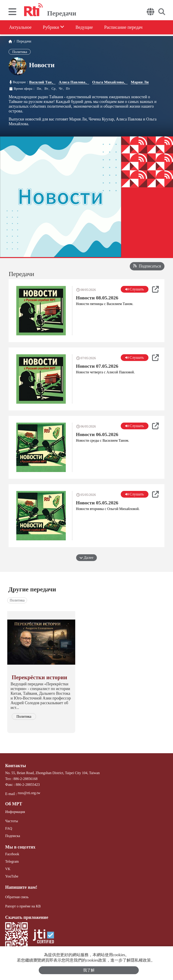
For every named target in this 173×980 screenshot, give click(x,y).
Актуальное (20, 27)
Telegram (12, 861)
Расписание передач (123, 27)
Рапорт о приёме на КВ (23, 906)
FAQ (9, 828)
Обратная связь (17, 897)
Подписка (13, 836)
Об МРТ (14, 804)
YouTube (12, 876)
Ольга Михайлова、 (110, 82)
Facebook (12, 854)
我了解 (89, 970)
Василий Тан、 (42, 82)
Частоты (12, 821)
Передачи (23, 41)
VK (8, 869)
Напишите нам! (21, 887)
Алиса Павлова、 (74, 82)
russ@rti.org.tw (29, 793)
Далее (86, 558)
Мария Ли (140, 82)
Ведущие (84, 27)
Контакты (16, 766)
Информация (15, 812)
